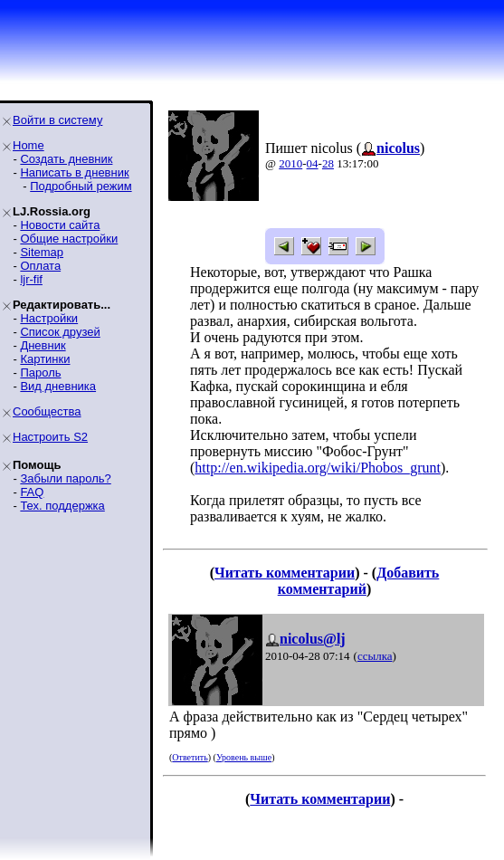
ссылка (375, 656)
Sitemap (42, 252)
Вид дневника (58, 386)
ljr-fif (31, 279)
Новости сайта (60, 225)
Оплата (40, 266)
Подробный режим (81, 186)
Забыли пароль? (65, 478)
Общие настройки (69, 239)
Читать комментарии (285, 573)
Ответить (190, 757)
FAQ (32, 492)
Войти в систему (57, 120)
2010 (290, 163)
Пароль (40, 373)
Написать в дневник (74, 172)
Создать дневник (66, 159)
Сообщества (47, 411)
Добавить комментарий (359, 581)
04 (313, 163)
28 (328, 163)
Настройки (49, 318)
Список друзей (60, 332)
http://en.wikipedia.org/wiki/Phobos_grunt (318, 468)
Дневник (43, 345)
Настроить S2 (50, 437)
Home (29, 145)
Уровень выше (244, 757)
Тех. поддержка (62, 506)
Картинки (45, 359)
